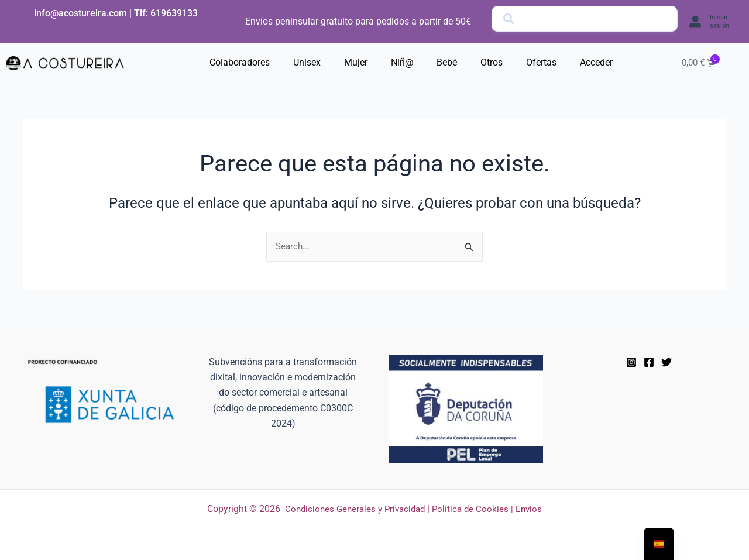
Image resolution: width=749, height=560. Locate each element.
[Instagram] (631, 363)
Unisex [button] (307, 62)
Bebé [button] (447, 62)
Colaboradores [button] (240, 62)
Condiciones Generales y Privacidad (353, 509)
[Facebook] (649, 363)
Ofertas (541, 62)
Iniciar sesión (719, 21)
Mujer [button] (356, 62)
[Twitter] (666, 363)
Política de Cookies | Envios (491, 509)
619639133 (174, 13)
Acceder (596, 62)
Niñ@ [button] (402, 62)
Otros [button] (492, 62)
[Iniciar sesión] (695, 22)
